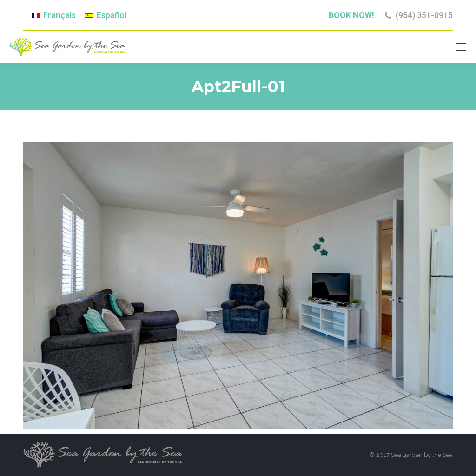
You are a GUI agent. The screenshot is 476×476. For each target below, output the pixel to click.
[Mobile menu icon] (461, 47)
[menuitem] (54, 15)
